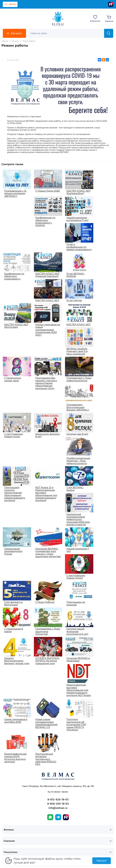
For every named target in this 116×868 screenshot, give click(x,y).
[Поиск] (67, 33)
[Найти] (109, 33)
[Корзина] (109, 18)
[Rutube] (111, 4)
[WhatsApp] (50, 817)
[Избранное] (95, 18)
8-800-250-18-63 (58, 804)
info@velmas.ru (58, 808)
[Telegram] (58, 817)
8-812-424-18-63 (58, 799)
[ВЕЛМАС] (58, 19)
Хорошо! (102, 861)
